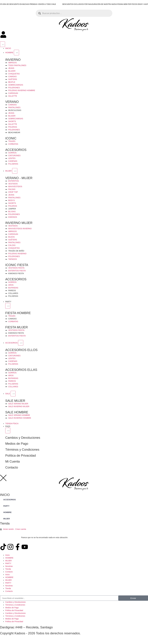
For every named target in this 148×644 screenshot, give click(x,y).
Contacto (12, 467)
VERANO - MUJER (19, 178)
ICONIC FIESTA (17, 265)
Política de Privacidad (21, 455)
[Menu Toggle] (3, 44)
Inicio (7, 555)
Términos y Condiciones (22, 450)
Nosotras (9, 566)
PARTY (8, 563)
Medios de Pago (17, 444)
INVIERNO (13, 60)
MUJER (8, 561)
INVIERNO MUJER (19, 223)
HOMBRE (9, 558)
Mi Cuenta (12, 461)
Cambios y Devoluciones (23, 438)
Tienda (8, 569)
